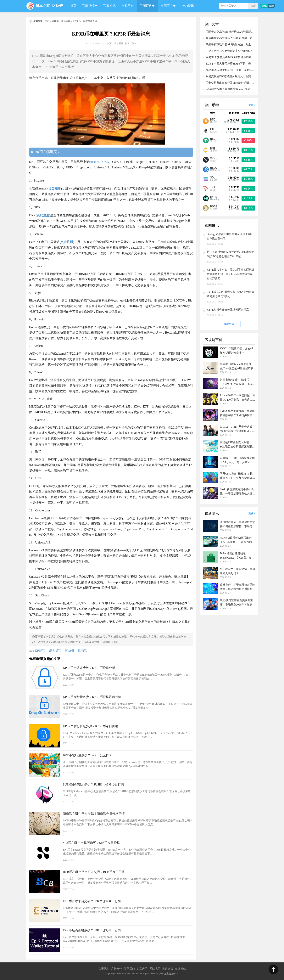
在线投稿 (180, 969)
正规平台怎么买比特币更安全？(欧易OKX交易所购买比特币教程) (245, 51)
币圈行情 (88, 6)
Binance (94, 162)
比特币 (83, 651)
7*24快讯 (188, 6)
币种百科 (66, 21)
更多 (251, 105)
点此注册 (43, 215)
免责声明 (142, 969)
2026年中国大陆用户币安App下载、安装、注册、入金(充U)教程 (244, 64)
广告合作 (117, 969)
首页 (73, 6)
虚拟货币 (55, 651)
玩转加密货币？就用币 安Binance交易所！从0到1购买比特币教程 (244, 89)
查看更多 (229, 324)
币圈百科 (146, 6)
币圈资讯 (109, 6)
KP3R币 (40, 651)
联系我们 (129, 969)
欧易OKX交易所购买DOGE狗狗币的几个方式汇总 (235, 57)
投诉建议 (168, 969)
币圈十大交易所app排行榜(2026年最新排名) (231, 32)
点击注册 (55, 188)
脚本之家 (43, 6)
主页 (47, 21)
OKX (106, 162)
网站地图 (155, 969)
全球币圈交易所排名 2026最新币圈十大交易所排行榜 (237, 38)
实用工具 (167, 6)
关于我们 (104, 969)
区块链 (58, 6)
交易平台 (128, 6)
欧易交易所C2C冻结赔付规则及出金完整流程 (232, 76)
